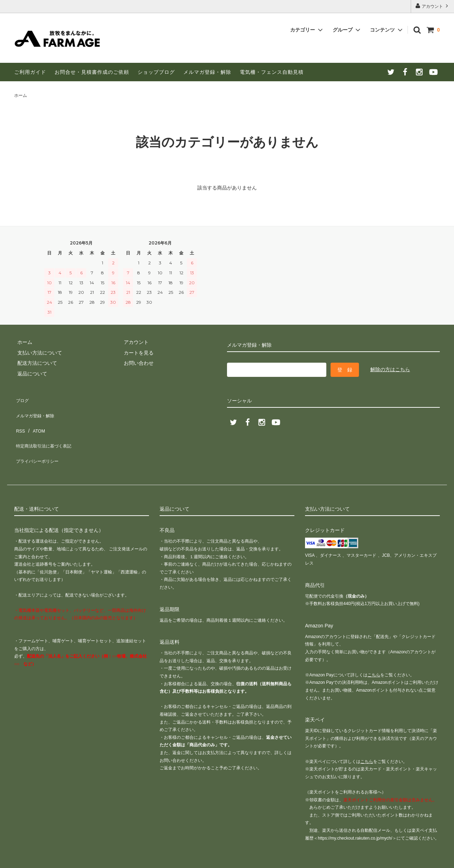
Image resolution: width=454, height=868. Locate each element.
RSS (19, 419)
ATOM (35, 419)
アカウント (433, 6)
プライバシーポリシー (39, 440)
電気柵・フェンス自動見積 (272, 72)
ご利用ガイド (30, 72)
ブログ (22, 398)
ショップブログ (156, 72)
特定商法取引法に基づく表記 (46, 430)
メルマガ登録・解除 (207, 72)
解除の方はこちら (390, 369)
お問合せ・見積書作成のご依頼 (92, 72)
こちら (374, 651)
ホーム (21, 95)
